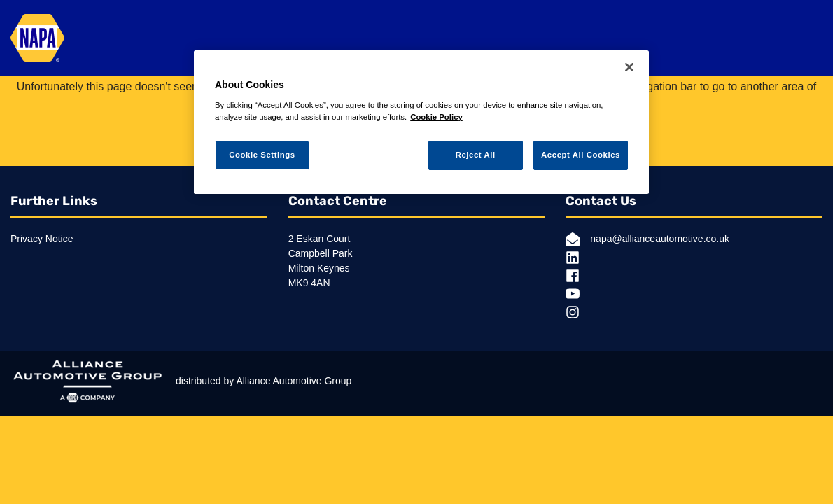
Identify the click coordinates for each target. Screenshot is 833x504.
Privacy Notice (42, 239)
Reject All (476, 155)
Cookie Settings (262, 155)
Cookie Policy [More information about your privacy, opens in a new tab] (436, 117)
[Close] (629, 67)
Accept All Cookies (581, 155)
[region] (421, 122)
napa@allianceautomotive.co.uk (647, 239)
